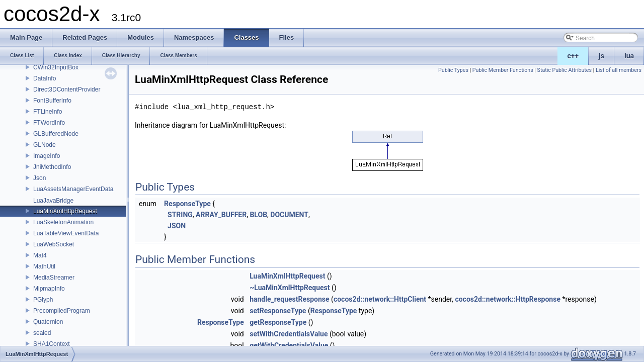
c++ (573, 56)
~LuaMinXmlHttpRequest (290, 288)
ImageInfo (47, 156)
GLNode (45, 145)
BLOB (258, 215)
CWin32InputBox (56, 67)
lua (629, 56)
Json (39, 178)
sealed (42, 333)
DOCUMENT (289, 215)
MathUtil (44, 266)
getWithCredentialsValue (289, 345)
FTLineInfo (48, 112)
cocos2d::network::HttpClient (380, 299)
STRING (180, 215)
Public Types (453, 70)
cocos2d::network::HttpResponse (508, 299)
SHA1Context (52, 344)
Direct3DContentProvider (67, 89)
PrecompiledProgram (62, 311)
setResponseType (278, 311)
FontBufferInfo (52, 101)
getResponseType (278, 322)
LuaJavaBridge (53, 201)
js (601, 56)
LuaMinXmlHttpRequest (65, 211)
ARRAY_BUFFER (221, 215)
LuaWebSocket (54, 244)
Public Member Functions (503, 70)
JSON (177, 226)
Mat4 (40, 255)
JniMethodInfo (52, 167)
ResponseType (187, 204)
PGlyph (43, 300)
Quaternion (48, 322)
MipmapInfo (49, 289)
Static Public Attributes (565, 70)
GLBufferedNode (56, 134)
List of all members (619, 70)
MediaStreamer (54, 278)
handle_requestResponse (289, 299)
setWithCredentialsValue (289, 334)
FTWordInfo (49, 123)
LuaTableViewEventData (66, 233)
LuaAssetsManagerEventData (73, 189)
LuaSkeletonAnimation (63, 222)
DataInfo (45, 78)
